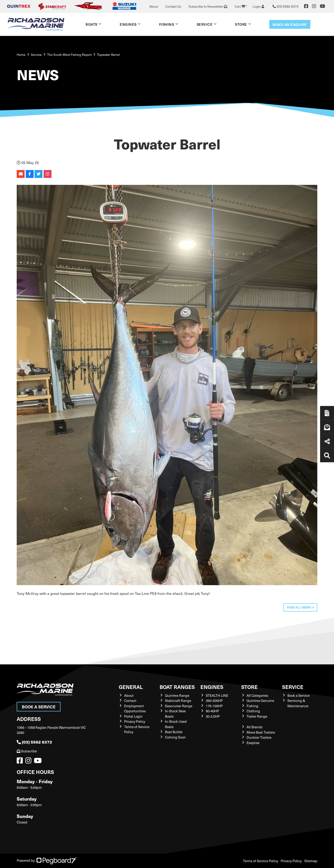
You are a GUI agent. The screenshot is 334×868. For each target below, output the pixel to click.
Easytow (253, 743)
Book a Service (39, 707)
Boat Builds (174, 732)
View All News (300, 607)
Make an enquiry (290, 24)
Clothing (253, 711)
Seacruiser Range (179, 706)
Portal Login (133, 716)
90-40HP (212, 711)
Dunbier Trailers (259, 737)
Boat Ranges (177, 687)
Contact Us (173, 6)
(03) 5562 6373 (34, 742)
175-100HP (214, 706)
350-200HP (214, 701)
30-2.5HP (213, 716)
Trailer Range (257, 716)
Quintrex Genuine (260, 701)
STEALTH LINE (217, 695)
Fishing (167, 24)
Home (21, 55)
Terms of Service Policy (260, 861)
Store (241, 24)
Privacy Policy (135, 721)
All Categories (257, 695)
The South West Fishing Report (69, 55)
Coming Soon (175, 737)
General (131, 687)
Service (205, 24)
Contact (130, 701)
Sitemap (311, 861)
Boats (92, 24)
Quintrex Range (177, 695)
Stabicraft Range (178, 701)
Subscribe (27, 751)
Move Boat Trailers (261, 732)
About (154, 6)
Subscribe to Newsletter (208, 6)
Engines (128, 24)
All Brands (254, 727)
